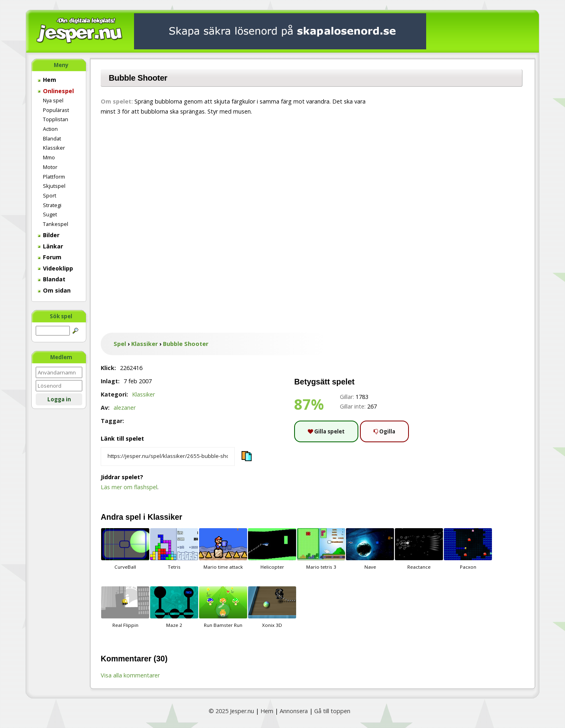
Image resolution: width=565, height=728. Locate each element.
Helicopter (272, 549)
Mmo (49, 157)
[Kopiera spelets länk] (168, 457)
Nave (370, 549)
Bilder (49, 235)
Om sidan (54, 290)
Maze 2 (174, 607)
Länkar (50, 246)
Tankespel (56, 224)
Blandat (52, 138)
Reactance (419, 549)
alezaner (125, 408)
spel (133, 517)
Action (50, 129)
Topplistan (56, 119)
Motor (50, 167)
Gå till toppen (332, 711)
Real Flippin (125, 607)
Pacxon (468, 549)
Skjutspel (54, 186)
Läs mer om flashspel (129, 487)
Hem (47, 80)
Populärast (56, 110)
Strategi (52, 205)
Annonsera (294, 711)
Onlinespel (56, 91)
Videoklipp (55, 268)
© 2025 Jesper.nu (231, 711)
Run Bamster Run (223, 607)
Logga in (59, 399)
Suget (50, 214)
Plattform (54, 177)
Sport (50, 195)
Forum (50, 257)
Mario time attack (223, 549)
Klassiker (54, 148)
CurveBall (125, 549)
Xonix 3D (272, 607)
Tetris (174, 549)
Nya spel (53, 100)
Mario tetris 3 (321, 549)
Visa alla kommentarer (130, 675)
